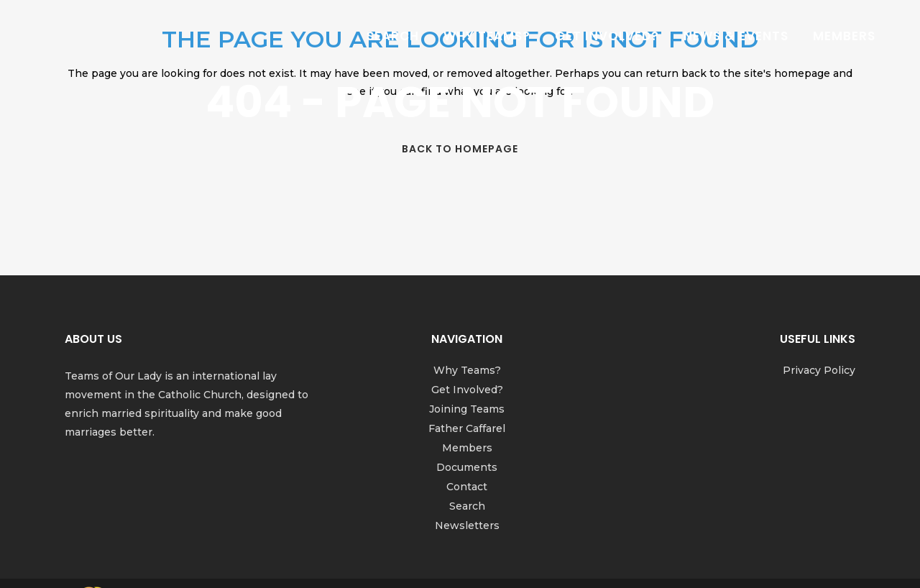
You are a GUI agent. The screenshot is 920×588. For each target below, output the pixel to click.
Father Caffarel (467, 428)
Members (467, 448)
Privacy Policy (819, 370)
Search (467, 506)
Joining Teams (467, 409)
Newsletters (467, 525)
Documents (467, 467)
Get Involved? (467, 390)
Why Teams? (467, 370)
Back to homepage (460, 149)
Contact (467, 487)
